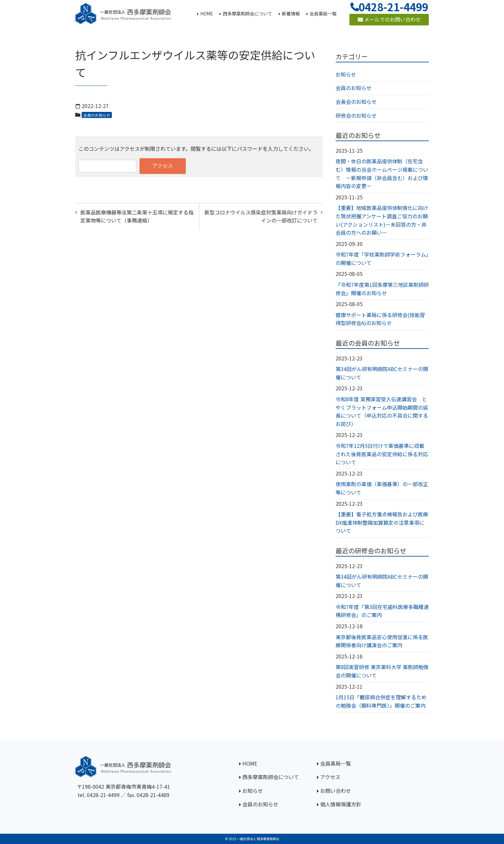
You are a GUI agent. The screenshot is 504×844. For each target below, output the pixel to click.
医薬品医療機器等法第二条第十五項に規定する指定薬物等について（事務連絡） (137, 216)
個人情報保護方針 (341, 804)
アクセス (330, 777)
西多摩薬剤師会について (271, 777)
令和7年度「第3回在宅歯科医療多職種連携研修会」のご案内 (382, 611)
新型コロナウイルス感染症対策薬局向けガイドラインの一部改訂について (261, 216)
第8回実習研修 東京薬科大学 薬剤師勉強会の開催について (382, 671)
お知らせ (346, 74)
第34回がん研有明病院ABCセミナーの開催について (382, 373)
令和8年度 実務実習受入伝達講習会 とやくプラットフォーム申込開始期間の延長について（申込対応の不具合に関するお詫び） (382, 411)
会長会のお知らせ (356, 102)
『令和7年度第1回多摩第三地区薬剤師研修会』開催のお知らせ (382, 289)
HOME (250, 763)
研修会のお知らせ (356, 115)
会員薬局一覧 (336, 763)
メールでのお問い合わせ (389, 19)
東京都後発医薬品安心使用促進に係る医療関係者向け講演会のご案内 (382, 641)
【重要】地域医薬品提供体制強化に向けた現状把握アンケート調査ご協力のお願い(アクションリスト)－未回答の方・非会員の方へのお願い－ (382, 220)
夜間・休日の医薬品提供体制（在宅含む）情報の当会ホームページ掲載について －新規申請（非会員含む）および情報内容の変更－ (382, 173)
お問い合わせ (336, 791)
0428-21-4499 (103, 795)
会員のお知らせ (97, 115)
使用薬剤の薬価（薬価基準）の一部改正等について (382, 488)
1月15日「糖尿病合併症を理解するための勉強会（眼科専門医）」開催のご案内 (381, 701)
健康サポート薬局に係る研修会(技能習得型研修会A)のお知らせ (380, 319)
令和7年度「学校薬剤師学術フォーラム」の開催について (382, 259)
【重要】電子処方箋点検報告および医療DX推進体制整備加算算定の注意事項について (382, 522)
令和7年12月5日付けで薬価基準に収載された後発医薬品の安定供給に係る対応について (382, 454)
